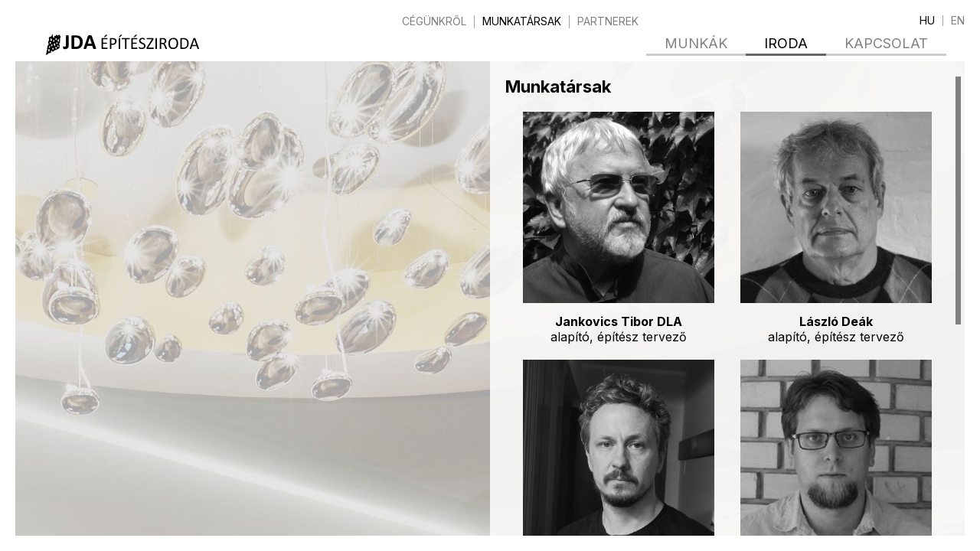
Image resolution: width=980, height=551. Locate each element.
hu (927, 21)
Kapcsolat (886, 43)
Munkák (696, 43)
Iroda (786, 43)
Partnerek (608, 21)
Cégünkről (434, 21)
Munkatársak (522, 21)
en (958, 21)
